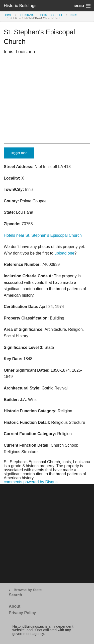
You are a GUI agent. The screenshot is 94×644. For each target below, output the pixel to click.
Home (8, 15)
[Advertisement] (47, 534)
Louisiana (26, 15)
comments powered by (31, 482)
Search (15, 595)
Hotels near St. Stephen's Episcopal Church (43, 235)
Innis (73, 15)
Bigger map (19, 153)
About (15, 606)
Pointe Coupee (52, 15)
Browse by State (28, 590)
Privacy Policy (22, 613)
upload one (64, 253)
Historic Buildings (20, 6)
